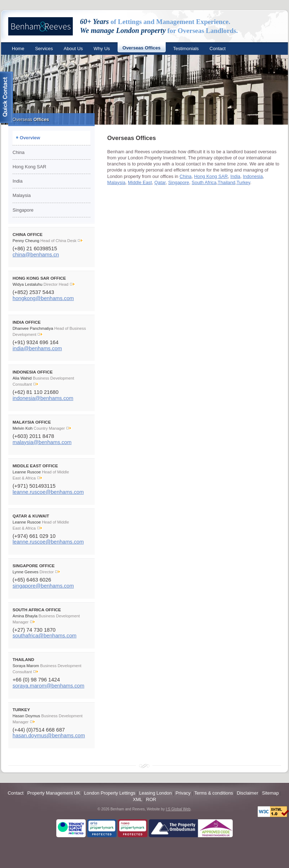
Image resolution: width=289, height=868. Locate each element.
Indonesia (253, 176)
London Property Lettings (110, 793)
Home (18, 49)
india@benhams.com (37, 348)
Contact (217, 49)
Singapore (23, 210)
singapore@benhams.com (43, 586)
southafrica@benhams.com (44, 636)
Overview (30, 138)
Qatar (160, 182)
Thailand (226, 182)
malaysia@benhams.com (42, 442)
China (18, 152)
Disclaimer (247, 793)
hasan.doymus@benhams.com (49, 736)
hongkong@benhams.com (43, 298)
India (18, 181)
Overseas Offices (142, 48)
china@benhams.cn (36, 255)
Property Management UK (54, 793)
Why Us (102, 49)
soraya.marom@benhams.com (48, 686)
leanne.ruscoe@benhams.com (48, 492)
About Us (73, 49)
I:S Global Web (178, 809)
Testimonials (186, 49)
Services (44, 49)
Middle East (140, 182)
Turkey (243, 182)
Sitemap (271, 793)
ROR (151, 799)
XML (137, 799)
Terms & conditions (214, 793)
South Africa (204, 182)
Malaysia (22, 195)
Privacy (183, 793)
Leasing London (156, 793)
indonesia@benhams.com (43, 398)
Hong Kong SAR (29, 167)
